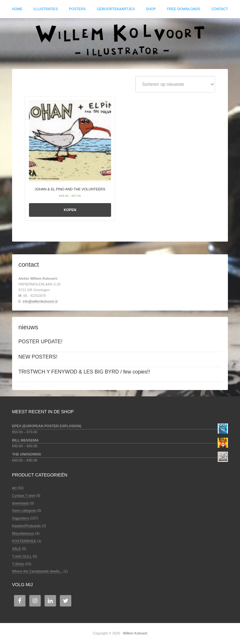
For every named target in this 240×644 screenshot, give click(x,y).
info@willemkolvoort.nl (40, 301)
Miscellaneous (23, 533)
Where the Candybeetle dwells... (37, 571)
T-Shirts (18, 564)
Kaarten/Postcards (27, 526)
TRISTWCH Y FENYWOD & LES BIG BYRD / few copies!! (84, 372)
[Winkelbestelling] (175, 84)
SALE (17, 549)
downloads (21, 503)
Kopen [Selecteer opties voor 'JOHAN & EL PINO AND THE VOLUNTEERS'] (70, 210)
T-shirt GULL (22, 556)
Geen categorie (24, 510)
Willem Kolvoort (120, 40)
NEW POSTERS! (38, 357)
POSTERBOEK (24, 541)
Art (14, 488)
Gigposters (21, 518)
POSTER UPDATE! (40, 342)
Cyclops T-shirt (24, 496)
